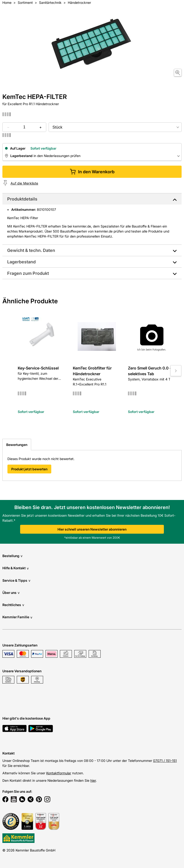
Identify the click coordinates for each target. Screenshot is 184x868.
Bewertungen (17, 445)
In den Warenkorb (92, 172)
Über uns (11, 593)
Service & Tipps (16, 580)
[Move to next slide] (176, 371)
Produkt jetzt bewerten (29, 469)
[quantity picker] (24, 127)
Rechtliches (13, 605)
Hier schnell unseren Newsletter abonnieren (92, 529)
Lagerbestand (21, 262)
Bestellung (12, 556)
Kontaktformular (59, 773)
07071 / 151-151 (165, 761)
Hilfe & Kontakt (16, 568)
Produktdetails (22, 199)
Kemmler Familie (17, 617)
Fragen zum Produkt (28, 273)
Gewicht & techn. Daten (31, 250)
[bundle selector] (115, 127)
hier (93, 780)
